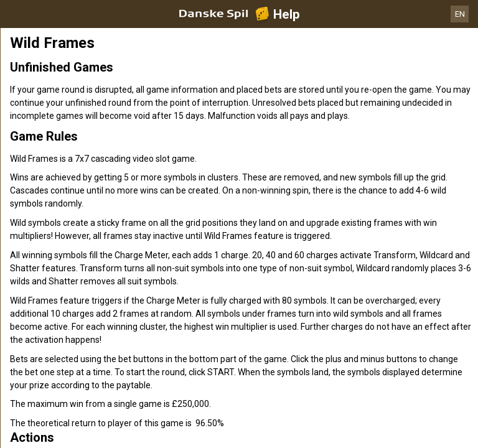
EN (460, 14)
